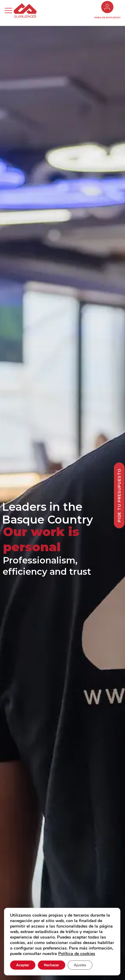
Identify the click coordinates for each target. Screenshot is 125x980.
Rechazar (52, 965)
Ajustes (80, 965)
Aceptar (23, 965)
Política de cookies (77, 954)
